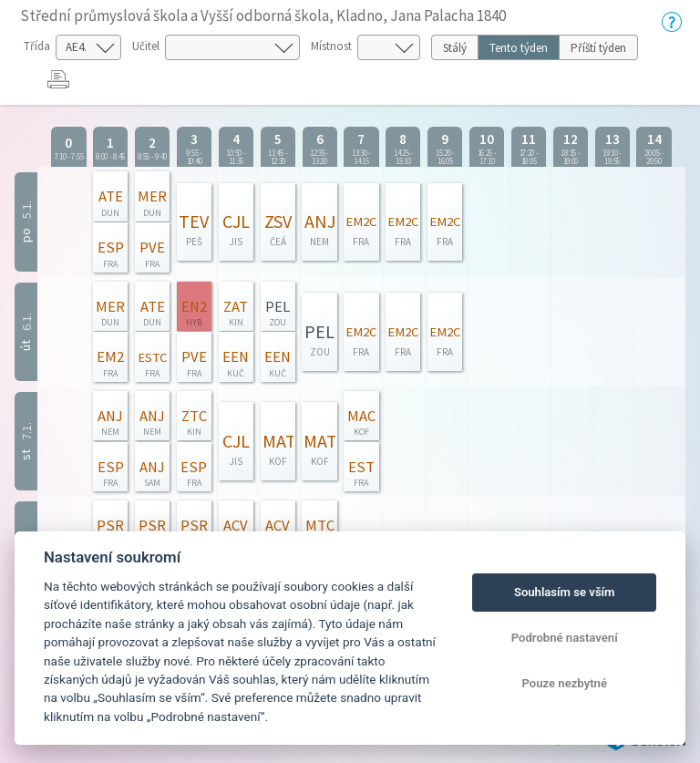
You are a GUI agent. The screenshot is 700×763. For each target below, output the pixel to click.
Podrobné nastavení (565, 638)
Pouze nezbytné (564, 683)
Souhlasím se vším (565, 592)
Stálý (455, 48)
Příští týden (598, 48)
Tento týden (519, 48)
